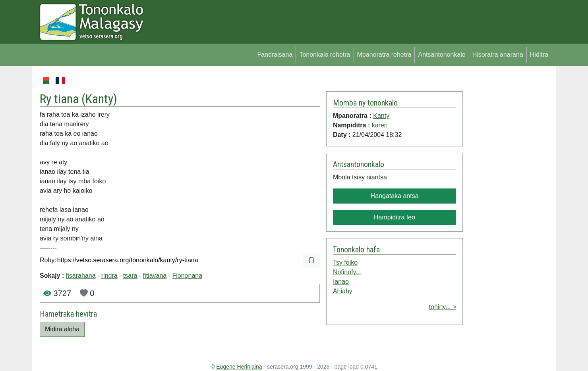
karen (380, 125)
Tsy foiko (345, 262)
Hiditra (539, 55)
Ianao (341, 282)
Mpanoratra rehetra (384, 55)
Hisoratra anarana (498, 55)
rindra (109, 276)
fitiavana (155, 276)
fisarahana (81, 276)
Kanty (99, 99)
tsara (130, 276)
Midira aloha (62, 329)
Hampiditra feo (395, 217)
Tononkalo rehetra (325, 55)
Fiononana (187, 276)
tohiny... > (443, 307)
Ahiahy (343, 291)
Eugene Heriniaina (239, 367)
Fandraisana (275, 55)
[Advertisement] (507, 194)
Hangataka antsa (395, 196)
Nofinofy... (347, 272)
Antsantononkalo (442, 55)
